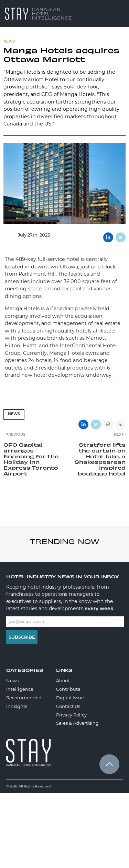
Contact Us (68, 706)
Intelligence (20, 689)
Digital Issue (70, 698)
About (63, 680)
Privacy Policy (71, 715)
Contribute (68, 689)
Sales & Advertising (77, 723)
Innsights (17, 706)
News (14, 414)
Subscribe (22, 637)
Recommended (24, 698)
